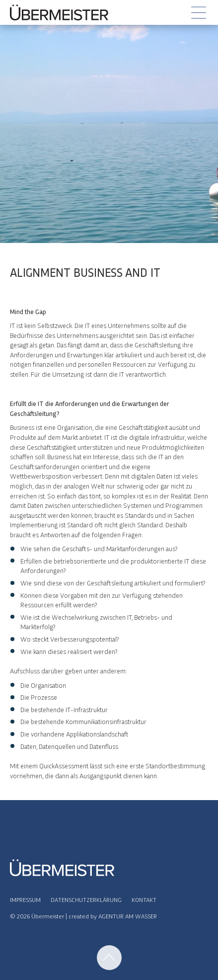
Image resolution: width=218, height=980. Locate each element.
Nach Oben (109, 958)
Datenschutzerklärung (86, 899)
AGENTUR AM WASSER (128, 916)
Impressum (25, 899)
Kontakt (144, 899)
